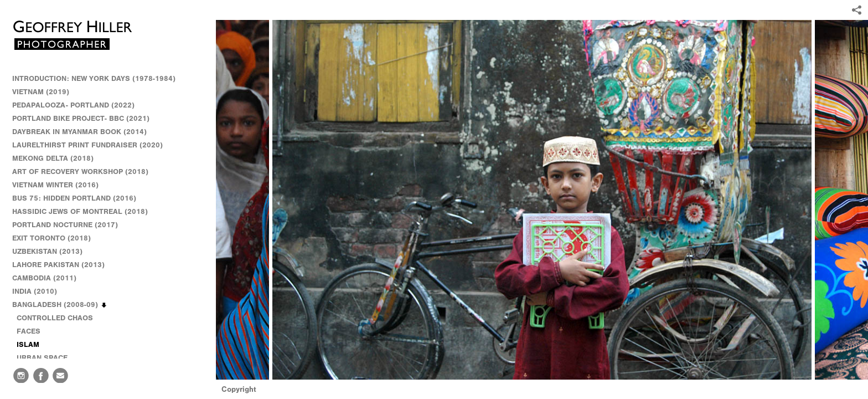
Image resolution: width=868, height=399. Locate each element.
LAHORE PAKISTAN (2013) (63, 265)
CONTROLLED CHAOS (55, 318)
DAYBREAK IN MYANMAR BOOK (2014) (79, 132)
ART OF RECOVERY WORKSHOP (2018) (80, 172)
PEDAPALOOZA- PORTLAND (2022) (73, 105)
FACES (29, 331)
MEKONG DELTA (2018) (53, 158)
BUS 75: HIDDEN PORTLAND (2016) (74, 198)
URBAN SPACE (42, 358)
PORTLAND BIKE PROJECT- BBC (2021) (81, 118)
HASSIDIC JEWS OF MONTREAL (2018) (80, 211)
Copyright (239, 389)
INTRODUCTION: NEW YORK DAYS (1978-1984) (94, 78)
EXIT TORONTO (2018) (51, 238)
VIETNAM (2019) (41, 92)
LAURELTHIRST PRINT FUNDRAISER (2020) (87, 145)
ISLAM (28, 344)
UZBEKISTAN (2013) (47, 251)
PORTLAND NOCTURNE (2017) (65, 225)
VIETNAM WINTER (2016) (60, 185)
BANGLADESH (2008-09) (60, 305)
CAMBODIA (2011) (49, 278)
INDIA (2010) (40, 291)
